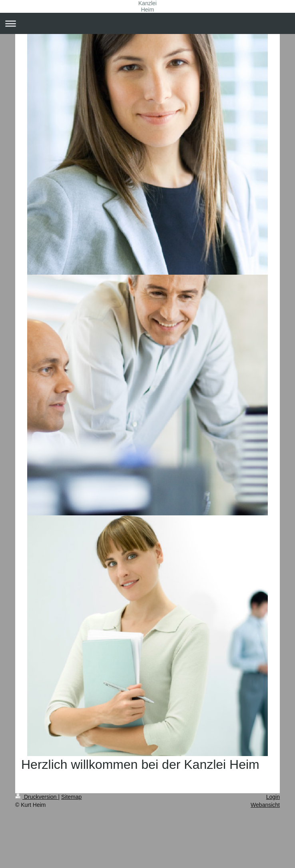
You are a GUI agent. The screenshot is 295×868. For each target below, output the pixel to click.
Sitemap (71, 797)
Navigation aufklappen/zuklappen (147, 23)
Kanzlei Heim (147, 6)
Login (273, 797)
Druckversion (37, 797)
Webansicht (265, 805)
